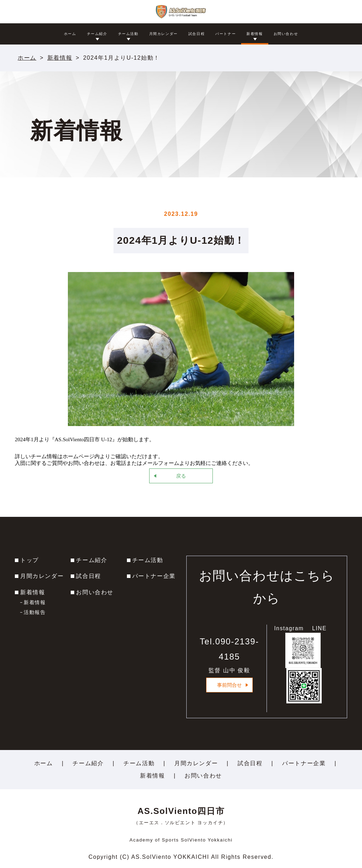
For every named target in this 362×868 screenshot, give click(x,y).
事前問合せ (229, 685)
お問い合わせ (95, 592)
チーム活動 (148, 560)
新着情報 (60, 58)
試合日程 (88, 576)
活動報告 (35, 612)
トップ (30, 560)
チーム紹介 (92, 560)
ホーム (27, 58)
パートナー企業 (154, 576)
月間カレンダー (42, 576)
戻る (181, 476)
